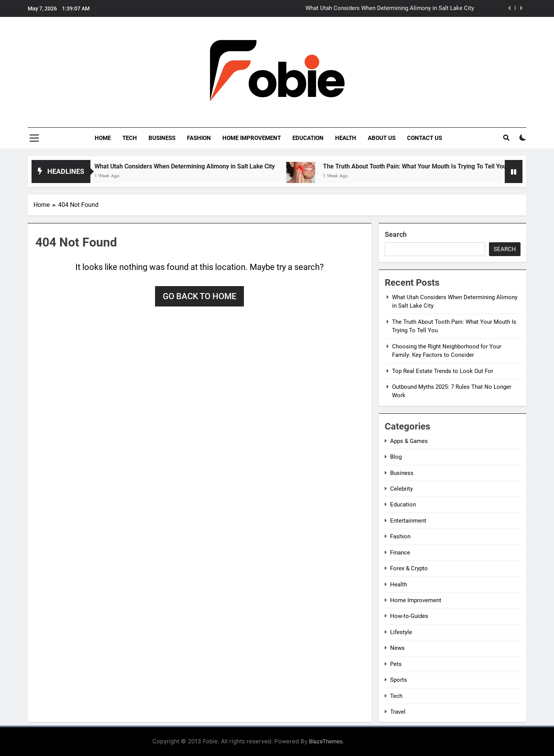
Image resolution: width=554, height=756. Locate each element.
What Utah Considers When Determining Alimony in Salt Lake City (390, 8)
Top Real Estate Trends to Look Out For (443, 371)
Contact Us (425, 138)
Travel (398, 712)
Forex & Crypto (409, 568)
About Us (382, 138)
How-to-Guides (409, 616)
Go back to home (199, 296)
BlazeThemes (326, 741)
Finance (400, 553)
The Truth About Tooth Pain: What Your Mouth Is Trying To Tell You (429, 166)
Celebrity (401, 489)
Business (162, 138)
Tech (130, 138)
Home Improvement (252, 138)
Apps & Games (409, 441)
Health (346, 138)
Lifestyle (401, 632)
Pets (396, 664)
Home (103, 138)
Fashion (199, 138)
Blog (396, 457)
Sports (399, 680)
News (397, 648)
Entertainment (408, 521)
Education (308, 138)
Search (396, 234)
